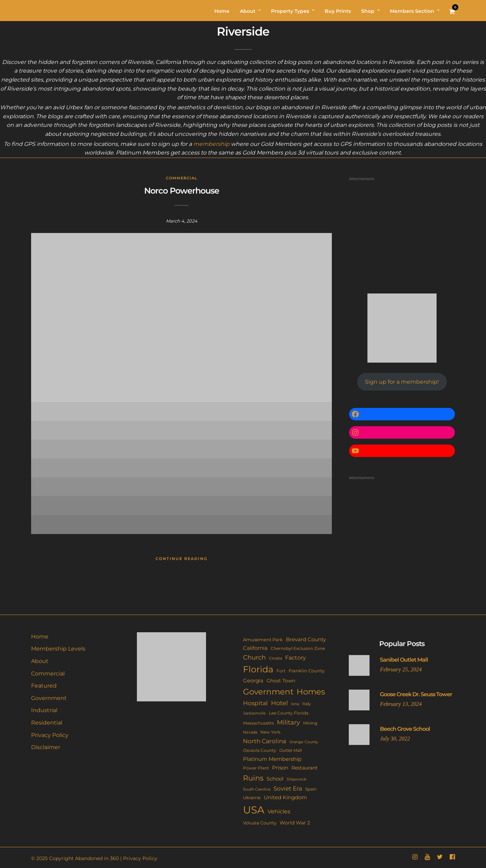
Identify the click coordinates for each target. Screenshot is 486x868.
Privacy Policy (50, 735)
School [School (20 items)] (275, 779)
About (40, 661)
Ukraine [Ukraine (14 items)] (252, 797)
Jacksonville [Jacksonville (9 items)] (254, 713)
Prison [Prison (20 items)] (280, 768)
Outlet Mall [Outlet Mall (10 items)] (291, 750)
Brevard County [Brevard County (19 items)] (306, 640)
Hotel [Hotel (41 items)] (279, 703)
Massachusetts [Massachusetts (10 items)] (258, 723)
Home (40, 637)
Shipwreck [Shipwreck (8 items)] (297, 779)
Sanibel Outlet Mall (404, 660)
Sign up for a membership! (402, 382)
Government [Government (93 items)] (268, 692)
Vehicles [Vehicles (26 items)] (279, 811)
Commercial (182, 178)
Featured (44, 686)
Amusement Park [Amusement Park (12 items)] (263, 640)
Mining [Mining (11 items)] (310, 723)
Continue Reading (181, 559)
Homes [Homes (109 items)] (311, 692)
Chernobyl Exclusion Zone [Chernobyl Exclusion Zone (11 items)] (298, 648)
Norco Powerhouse (182, 191)
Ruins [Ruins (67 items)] (253, 778)
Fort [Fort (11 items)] (281, 671)
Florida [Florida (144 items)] (258, 669)
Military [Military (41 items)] (288, 722)
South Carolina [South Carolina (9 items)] (257, 789)
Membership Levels (58, 649)
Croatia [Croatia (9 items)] (275, 658)
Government (49, 698)
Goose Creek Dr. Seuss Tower (416, 694)
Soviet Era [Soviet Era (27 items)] (288, 788)
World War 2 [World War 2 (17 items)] (295, 823)
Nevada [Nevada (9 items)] (250, 732)
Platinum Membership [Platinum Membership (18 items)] (272, 759)
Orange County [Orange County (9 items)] (304, 742)
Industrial (44, 710)
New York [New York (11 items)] (270, 732)
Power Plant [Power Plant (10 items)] (256, 768)
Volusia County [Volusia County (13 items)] (260, 823)
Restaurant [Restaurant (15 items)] (305, 768)
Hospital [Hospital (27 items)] (255, 703)
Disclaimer (46, 747)
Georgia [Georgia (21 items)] (253, 680)
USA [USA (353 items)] (254, 810)
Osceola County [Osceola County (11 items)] (260, 750)
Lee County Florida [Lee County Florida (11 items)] (289, 713)
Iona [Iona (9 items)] (295, 704)
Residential (47, 723)
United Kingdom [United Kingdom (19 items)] (285, 797)
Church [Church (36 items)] (254, 657)
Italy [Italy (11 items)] (307, 704)
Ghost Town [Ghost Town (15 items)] (281, 681)
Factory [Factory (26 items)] (296, 657)
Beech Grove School (405, 729)
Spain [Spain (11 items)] (311, 789)
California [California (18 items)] (255, 648)
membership (211, 144)
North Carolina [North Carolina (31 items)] (265, 741)
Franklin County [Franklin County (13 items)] (307, 671)
